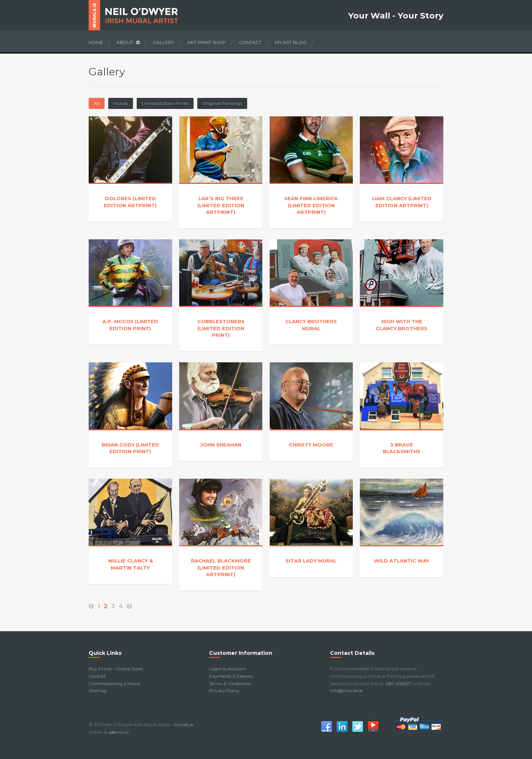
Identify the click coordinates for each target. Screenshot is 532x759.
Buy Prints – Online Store (116, 669)
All (97, 103)
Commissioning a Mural (114, 683)
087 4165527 (399, 683)
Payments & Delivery (231, 676)
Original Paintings (222, 103)
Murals (121, 103)
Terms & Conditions (230, 683)
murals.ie (183, 724)
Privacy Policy (224, 690)
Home (96, 42)
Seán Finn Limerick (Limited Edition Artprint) (311, 205)
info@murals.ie (346, 690)
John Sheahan (221, 445)
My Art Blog (291, 42)
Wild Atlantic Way (402, 561)
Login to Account (228, 669)
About (128, 42)
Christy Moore (311, 445)
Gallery (163, 42)
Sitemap (98, 690)
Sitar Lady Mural (311, 561)
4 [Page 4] (121, 606)
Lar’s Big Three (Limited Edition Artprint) (221, 205)
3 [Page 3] (113, 606)
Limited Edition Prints (165, 103)
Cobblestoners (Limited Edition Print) (221, 328)
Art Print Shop (207, 42)
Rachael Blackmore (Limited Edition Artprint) (221, 567)
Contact (250, 42)
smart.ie (119, 732)
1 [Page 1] (99, 606)
